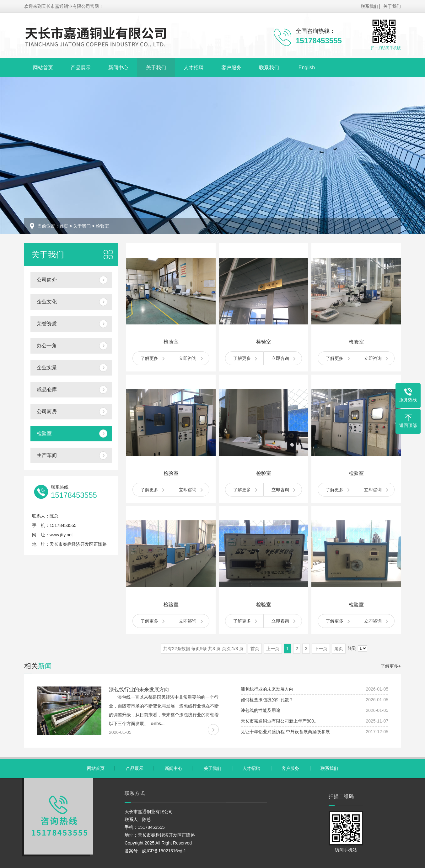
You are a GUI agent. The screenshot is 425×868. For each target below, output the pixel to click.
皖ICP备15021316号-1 (164, 851)
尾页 (339, 649)
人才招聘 (194, 68)
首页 (64, 226)
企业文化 (47, 302)
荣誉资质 (47, 324)
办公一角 (47, 346)
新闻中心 (118, 68)
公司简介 (47, 280)
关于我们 (392, 6)
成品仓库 (47, 389)
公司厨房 (47, 411)
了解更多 (149, 358)
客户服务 (231, 68)
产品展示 (81, 68)
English (307, 68)
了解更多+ (391, 666)
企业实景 (47, 368)
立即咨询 (188, 358)
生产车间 (47, 455)
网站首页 (43, 68)
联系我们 (369, 6)
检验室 (102, 226)
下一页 (321, 649)
